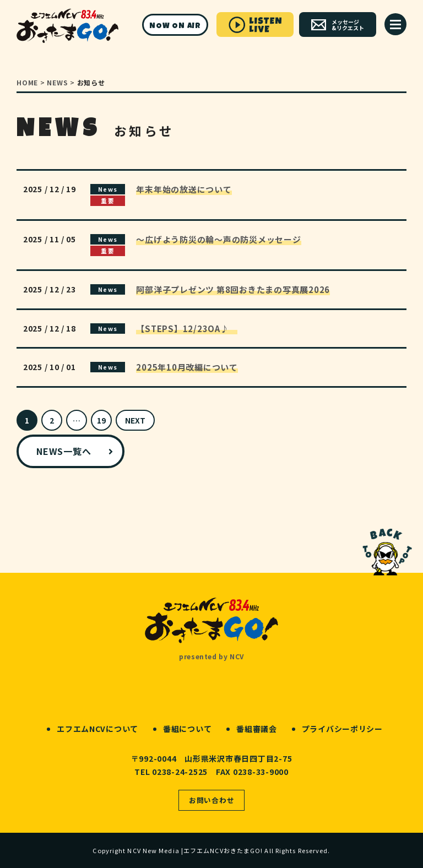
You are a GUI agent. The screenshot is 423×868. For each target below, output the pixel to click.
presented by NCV (211, 656)
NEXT (135, 420)
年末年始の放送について (184, 189)
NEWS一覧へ (64, 451)
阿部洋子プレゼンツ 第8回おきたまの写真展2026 (233, 289)
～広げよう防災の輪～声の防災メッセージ (218, 239)
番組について (187, 729)
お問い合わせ (212, 800)
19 (101, 420)
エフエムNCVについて (97, 729)
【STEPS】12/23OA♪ (187, 329)
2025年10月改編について (187, 367)
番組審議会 (257, 729)
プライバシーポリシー (342, 729)
